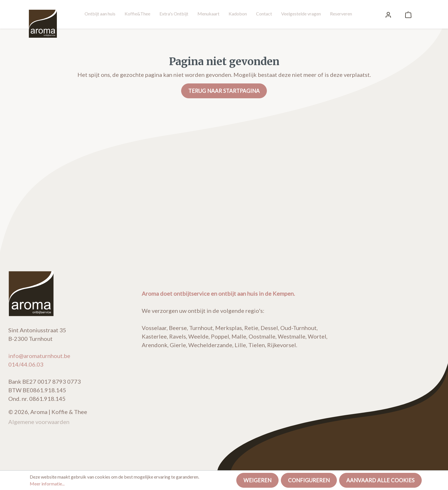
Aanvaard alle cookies (380, 480)
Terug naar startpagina (224, 91)
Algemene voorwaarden (39, 422)
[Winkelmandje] (408, 14)
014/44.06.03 (26, 364)
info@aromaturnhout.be (39, 356)
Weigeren (257, 480)
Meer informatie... (47, 484)
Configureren (309, 480)
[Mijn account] (388, 14)
